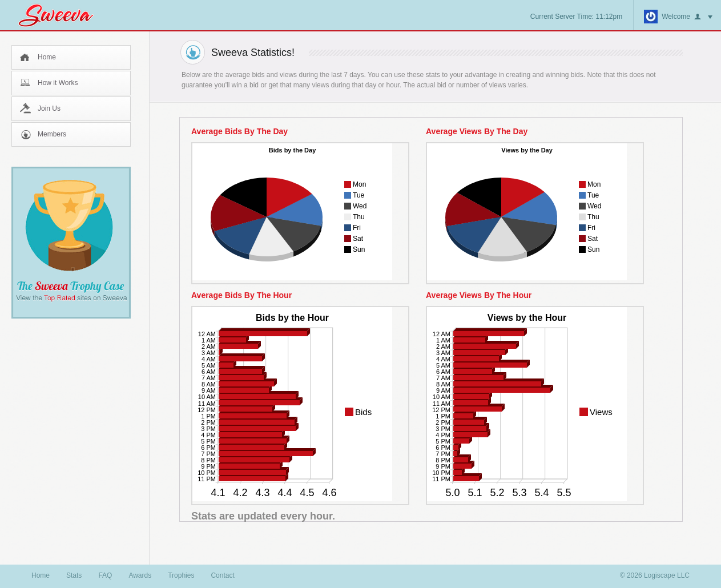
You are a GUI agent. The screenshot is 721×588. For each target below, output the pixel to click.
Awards (140, 575)
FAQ (105, 575)
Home (47, 57)
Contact (222, 575)
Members (52, 134)
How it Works (58, 83)
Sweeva (62, 15)
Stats (74, 575)
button (703, 17)
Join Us (49, 108)
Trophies (181, 575)
